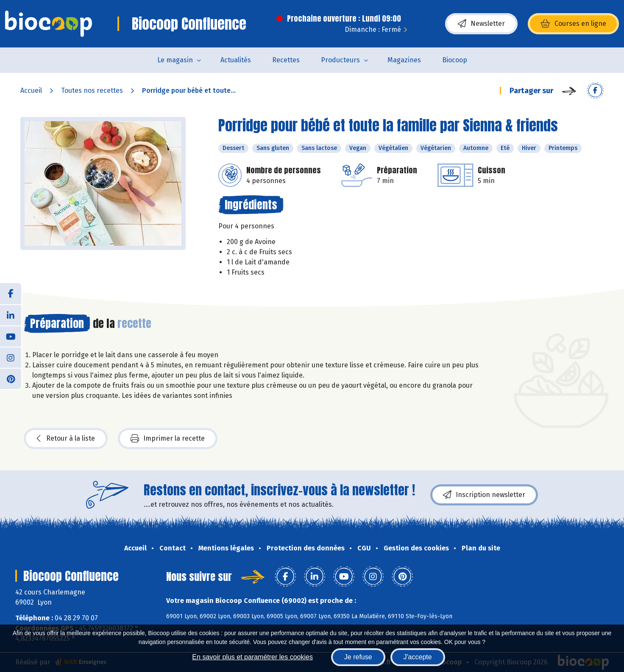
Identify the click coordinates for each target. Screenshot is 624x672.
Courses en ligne (573, 24)
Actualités (236, 60)
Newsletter (481, 24)
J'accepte (418, 657)
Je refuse (358, 657)
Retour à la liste (66, 439)
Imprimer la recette (168, 439)
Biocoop (455, 60)
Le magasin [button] (175, 60)
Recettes (286, 60)
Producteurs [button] (340, 60)
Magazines (404, 60)
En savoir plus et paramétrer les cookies (252, 657)
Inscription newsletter (484, 495)
